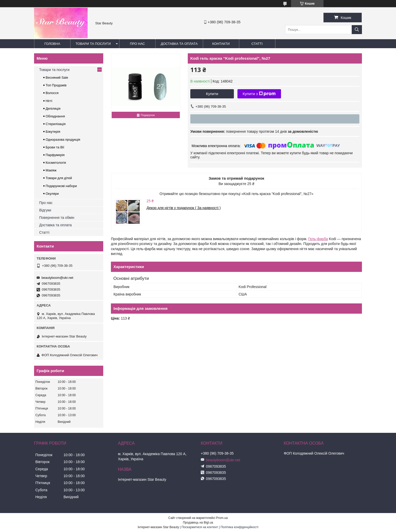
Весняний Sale (57, 78)
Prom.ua (222, 518)
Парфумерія (55, 155)
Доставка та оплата (179, 44)
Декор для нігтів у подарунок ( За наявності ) (184, 208)
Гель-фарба (318, 239)
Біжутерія (53, 132)
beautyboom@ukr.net (57, 278)
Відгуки (45, 210)
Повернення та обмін (57, 218)
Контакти (221, 44)
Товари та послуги (93, 44)
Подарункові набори (61, 186)
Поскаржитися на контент (200, 527)
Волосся (52, 93)
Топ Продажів (56, 85)
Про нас (137, 44)
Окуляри (52, 194)
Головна (52, 44)
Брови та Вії (55, 147)
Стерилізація (56, 124)
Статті (257, 44)
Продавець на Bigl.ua (198, 523)
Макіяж (51, 170)
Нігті (49, 101)
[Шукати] (357, 30)
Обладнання (55, 116)
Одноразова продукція (63, 140)
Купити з (259, 94)
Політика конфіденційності (239, 527)
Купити (212, 94)
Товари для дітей (59, 178)
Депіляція (53, 109)
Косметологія (56, 163)
